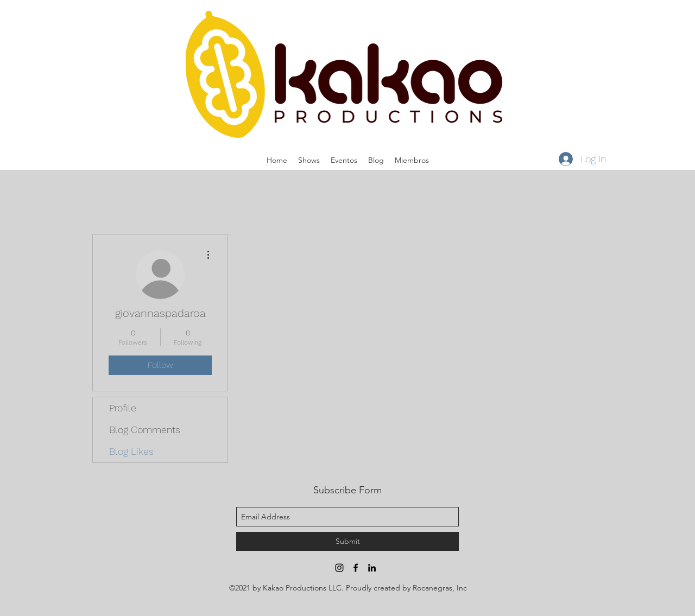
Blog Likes (131, 451)
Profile (123, 408)
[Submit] (347, 541)
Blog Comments (145, 430)
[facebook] (356, 568)
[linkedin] (372, 568)
